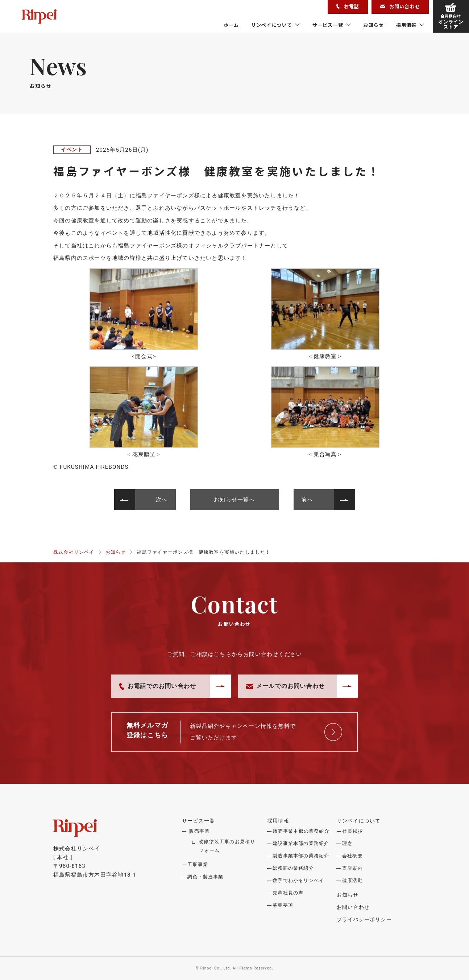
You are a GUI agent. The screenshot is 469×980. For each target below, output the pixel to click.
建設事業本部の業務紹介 (301, 843)
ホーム (231, 25)
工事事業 (198, 864)
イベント (72, 149)
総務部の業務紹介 (293, 868)
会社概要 (352, 856)
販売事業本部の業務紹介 (301, 831)
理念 (347, 843)
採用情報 (406, 25)
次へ (162, 500)
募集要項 (283, 905)
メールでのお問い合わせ (285, 686)
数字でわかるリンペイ (298, 880)
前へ (307, 500)
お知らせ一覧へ (234, 500)
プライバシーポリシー (364, 919)
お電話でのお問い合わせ (158, 686)
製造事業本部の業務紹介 (301, 856)
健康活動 (352, 880)
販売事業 (200, 831)
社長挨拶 (352, 831)
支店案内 (352, 868)
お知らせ (373, 25)
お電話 (348, 6)
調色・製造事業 (205, 877)
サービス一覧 (328, 25)
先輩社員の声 (288, 893)
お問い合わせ (400, 6)
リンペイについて (272, 25)
